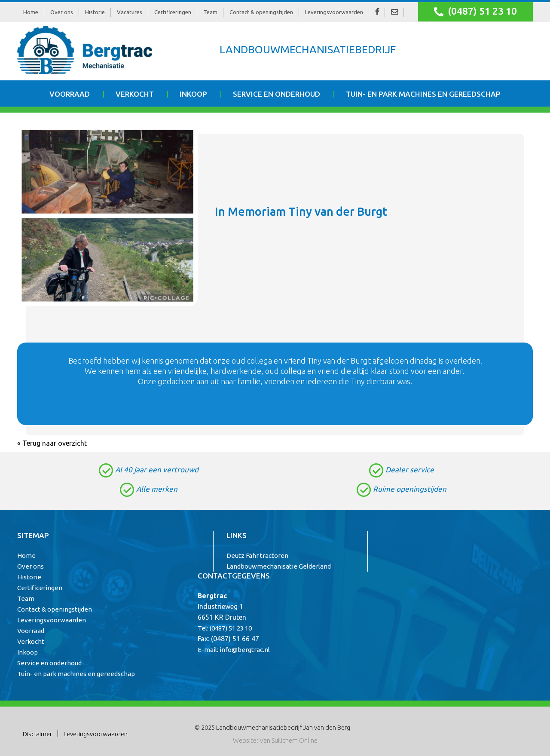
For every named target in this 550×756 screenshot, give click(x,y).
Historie (95, 12)
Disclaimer (37, 734)
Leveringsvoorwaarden (334, 12)
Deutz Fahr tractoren (257, 556)
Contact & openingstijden (261, 12)
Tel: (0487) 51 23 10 (225, 628)
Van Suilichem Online (289, 740)
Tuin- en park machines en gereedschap (423, 94)
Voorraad (70, 94)
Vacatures (130, 12)
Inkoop (193, 94)
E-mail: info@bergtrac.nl (234, 650)
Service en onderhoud (277, 94)
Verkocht (135, 94)
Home (31, 12)
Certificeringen (173, 12)
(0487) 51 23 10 (475, 12)
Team (210, 12)
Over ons (62, 12)
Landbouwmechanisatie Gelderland (279, 566)
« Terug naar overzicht (52, 443)
